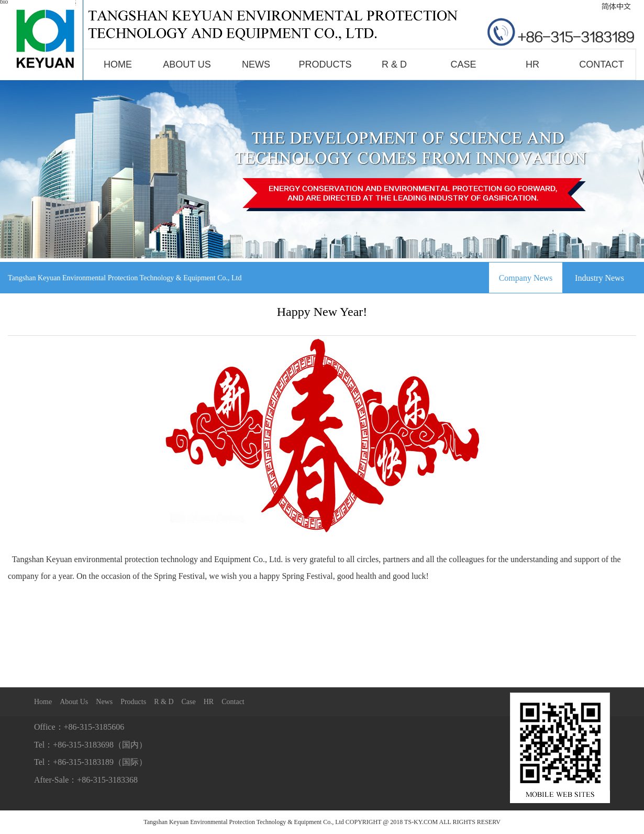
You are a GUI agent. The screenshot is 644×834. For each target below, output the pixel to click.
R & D (394, 64)
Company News (526, 278)
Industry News (599, 278)
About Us (187, 64)
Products (325, 64)
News (256, 64)
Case (463, 64)
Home (118, 64)
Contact (602, 64)
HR (532, 64)
